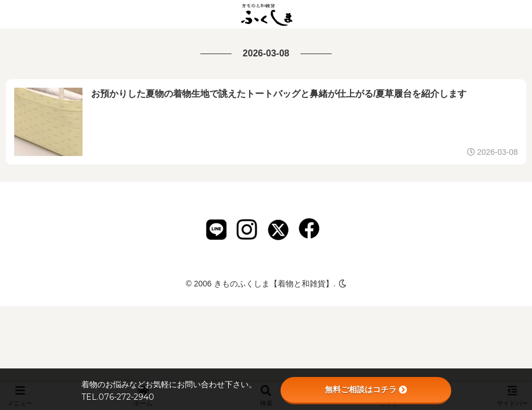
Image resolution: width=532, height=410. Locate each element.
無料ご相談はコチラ (366, 389)
